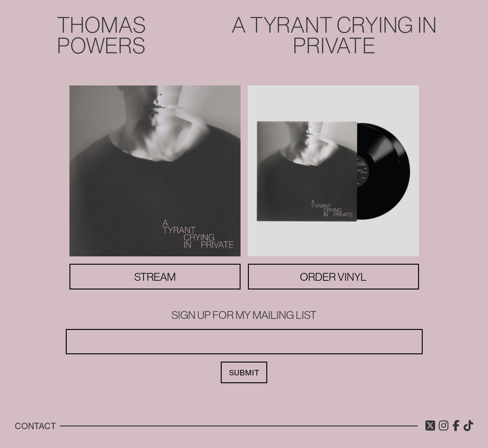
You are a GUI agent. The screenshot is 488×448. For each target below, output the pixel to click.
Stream (155, 277)
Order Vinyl (333, 277)
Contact (35, 426)
